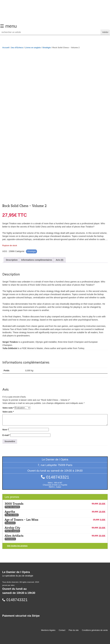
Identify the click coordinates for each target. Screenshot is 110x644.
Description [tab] (12, 260)
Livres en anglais (33, 48)
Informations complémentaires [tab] (37, 260)
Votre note (8, 408)
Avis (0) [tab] (60, 260)
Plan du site (74, 630)
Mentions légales (48, 630)
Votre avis (8, 412)
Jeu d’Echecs (17, 48)
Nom (5, 430)
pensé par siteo (8, 585)
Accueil (6, 48)
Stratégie (47, 48)
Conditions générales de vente (95, 630)
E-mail (6, 435)
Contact (62, 630)
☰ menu (8, 26)
